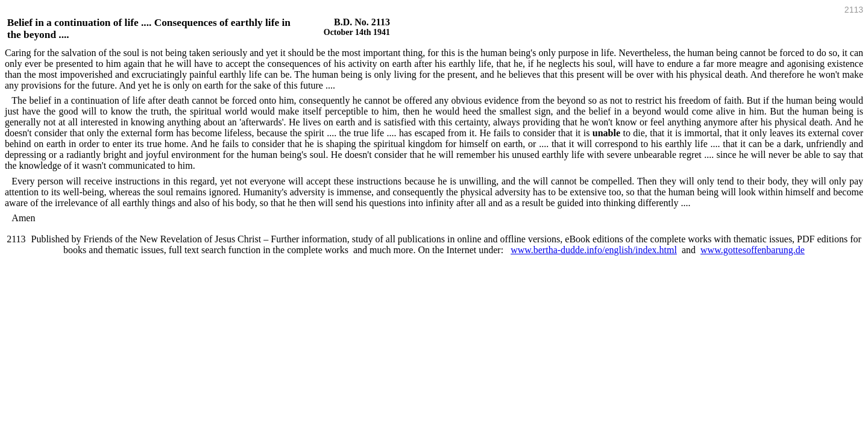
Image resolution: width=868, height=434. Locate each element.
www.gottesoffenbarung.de (753, 250)
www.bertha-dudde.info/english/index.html (594, 250)
